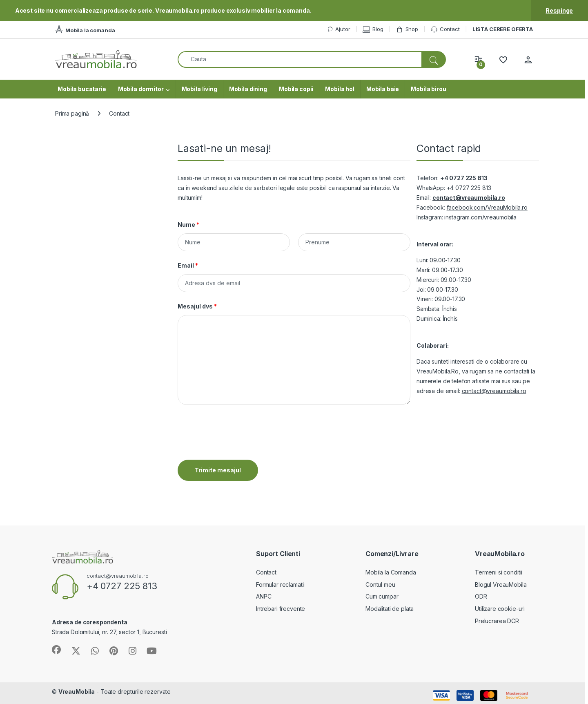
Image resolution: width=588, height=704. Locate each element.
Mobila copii (296, 89)
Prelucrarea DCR (497, 621)
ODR (481, 596)
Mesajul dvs (197, 306)
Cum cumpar (382, 596)
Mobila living (199, 89)
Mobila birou (428, 89)
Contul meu (380, 584)
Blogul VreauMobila (501, 584)
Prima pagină (72, 113)
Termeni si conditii (499, 572)
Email (188, 265)
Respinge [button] (559, 10)
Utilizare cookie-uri (500, 609)
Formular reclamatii (280, 584)
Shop (407, 29)
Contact (445, 29)
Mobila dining (248, 89)
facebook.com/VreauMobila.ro (487, 207)
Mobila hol (340, 89)
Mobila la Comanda (391, 572)
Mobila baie (383, 89)
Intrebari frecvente (281, 609)
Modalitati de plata (390, 609)
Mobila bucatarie (82, 89)
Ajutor (339, 29)
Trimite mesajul (218, 470)
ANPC (264, 596)
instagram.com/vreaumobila (480, 217)
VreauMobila (77, 692)
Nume (188, 225)
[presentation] (240, 446)
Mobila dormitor (141, 89)
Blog (373, 29)
